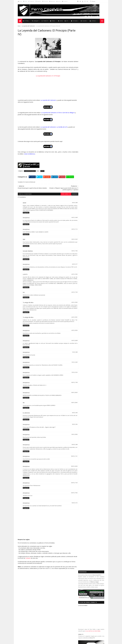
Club (25, 1)
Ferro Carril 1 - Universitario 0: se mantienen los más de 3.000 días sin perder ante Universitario (64, 601)
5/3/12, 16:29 (71, 240)
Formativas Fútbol (38, 590)
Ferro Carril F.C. (63, 195)
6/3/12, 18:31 (71, 319)
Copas (61, 21)
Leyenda (93, 21)
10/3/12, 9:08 (71, 448)
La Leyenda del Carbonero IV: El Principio (47, 76)
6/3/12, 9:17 (72, 265)
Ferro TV (45, 21)
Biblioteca (53, 1)
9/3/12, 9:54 (72, 428)
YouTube (92, 172)
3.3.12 (43, 171)
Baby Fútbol (22, 585)
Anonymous (56, 616)
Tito (54, 633)
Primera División (23, 598)
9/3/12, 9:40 (72, 416)
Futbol (82, 124)
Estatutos (39, 1)
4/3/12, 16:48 (71, 218)
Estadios (75, 21)
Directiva (45, 1)
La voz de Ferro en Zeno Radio (93, 86)
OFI (67, 21)
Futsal (100, 124)
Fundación (32, 1)
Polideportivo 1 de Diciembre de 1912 (29, 596)
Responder (26, 213)
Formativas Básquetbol (25, 590)
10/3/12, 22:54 (71, 472)
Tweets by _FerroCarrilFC (85, 120)
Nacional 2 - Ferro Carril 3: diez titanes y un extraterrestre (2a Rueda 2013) (64, 594)
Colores (84, 21)
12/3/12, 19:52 (71, 498)
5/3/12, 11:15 (71, 230)
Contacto (65, 1)
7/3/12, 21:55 (71, 376)
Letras (42, 593)
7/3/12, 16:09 (71, 366)
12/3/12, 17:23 (71, 488)
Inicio (20, 1)
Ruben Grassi (34, 601)
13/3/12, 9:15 (71, 508)
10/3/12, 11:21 (71, 461)
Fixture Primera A (38, 588)
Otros (53, 21)
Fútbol (26, 21)
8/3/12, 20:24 (71, 396)
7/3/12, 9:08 (72, 356)
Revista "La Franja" (24, 601)
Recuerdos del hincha (35, 598)
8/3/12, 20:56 (71, 406)
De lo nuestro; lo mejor (25, 588)
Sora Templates (43, 642)
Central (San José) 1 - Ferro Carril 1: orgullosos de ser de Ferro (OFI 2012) (64, 587)
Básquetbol (31, 585)
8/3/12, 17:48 (71, 386)
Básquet (35, 21)
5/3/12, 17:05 (71, 251)
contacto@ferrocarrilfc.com (89, 592)
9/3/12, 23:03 (71, 438)
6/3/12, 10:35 (71, 276)
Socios (59, 1)
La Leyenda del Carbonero (29, 26)
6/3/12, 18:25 (71, 304)
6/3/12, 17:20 (71, 294)
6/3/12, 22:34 (71, 334)
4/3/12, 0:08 (72, 203)
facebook (72, 195)
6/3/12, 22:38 (71, 344)
